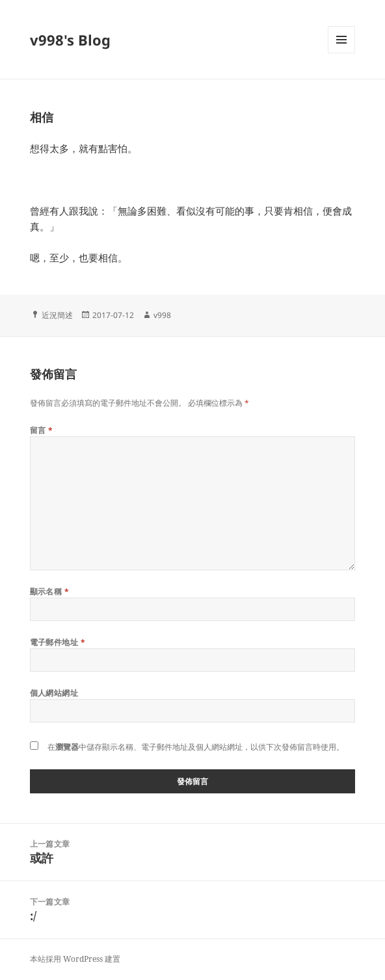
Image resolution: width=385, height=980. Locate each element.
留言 (42, 430)
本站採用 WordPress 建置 (75, 959)
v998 (162, 315)
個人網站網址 (54, 693)
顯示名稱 (50, 591)
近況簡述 (57, 315)
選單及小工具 (341, 53)
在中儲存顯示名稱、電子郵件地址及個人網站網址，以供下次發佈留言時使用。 (196, 747)
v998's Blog (70, 40)
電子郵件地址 (58, 642)
